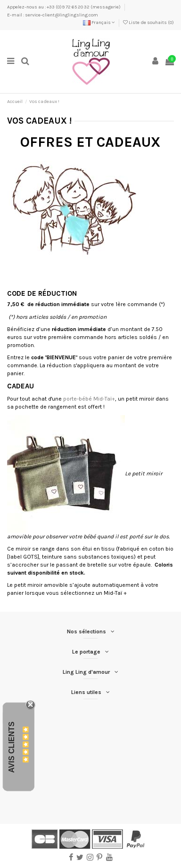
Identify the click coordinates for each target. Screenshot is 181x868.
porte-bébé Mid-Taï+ (89, 399)
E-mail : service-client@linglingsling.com (53, 15)
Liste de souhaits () (148, 23)
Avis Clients (12, 747)
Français (99, 23)
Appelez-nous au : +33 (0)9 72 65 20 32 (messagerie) (64, 7)
